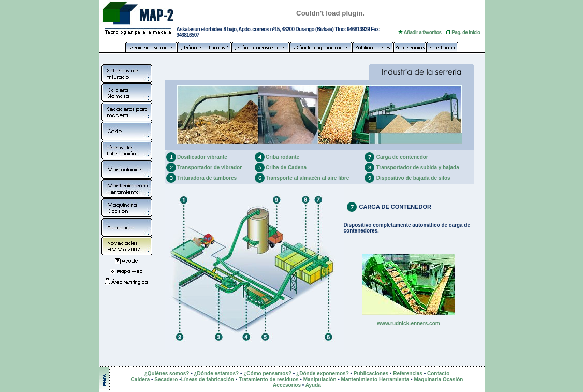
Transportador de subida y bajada (418, 168)
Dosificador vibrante (202, 157)
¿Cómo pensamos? (267, 374)
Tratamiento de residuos (269, 379)
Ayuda (313, 385)
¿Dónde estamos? (216, 374)
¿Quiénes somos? (167, 374)
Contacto (438, 374)
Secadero (166, 379)
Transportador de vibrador (209, 168)
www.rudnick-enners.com (408, 323)
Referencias (408, 374)
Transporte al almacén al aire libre (307, 178)
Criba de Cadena (286, 168)
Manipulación (320, 379)
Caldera (141, 379)
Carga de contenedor (402, 157)
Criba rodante (282, 157)
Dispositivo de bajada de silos (413, 178)
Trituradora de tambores (207, 178)
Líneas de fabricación (208, 379)
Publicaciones (371, 374)
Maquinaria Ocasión (438, 379)
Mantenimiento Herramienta (375, 379)
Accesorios (287, 385)
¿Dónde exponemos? (323, 374)
